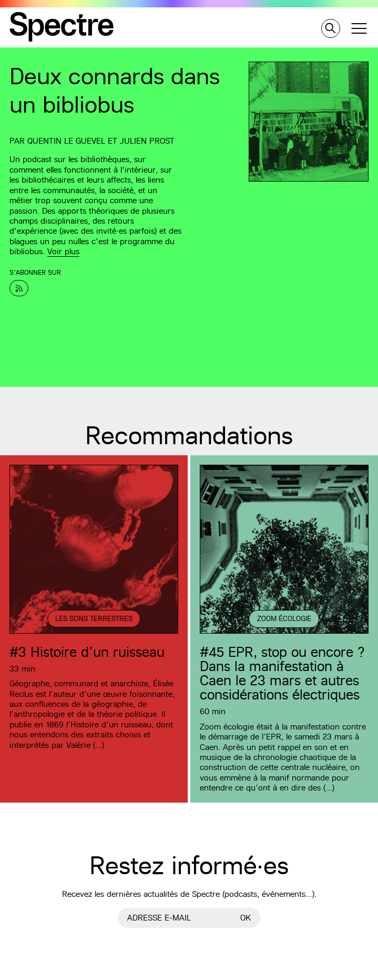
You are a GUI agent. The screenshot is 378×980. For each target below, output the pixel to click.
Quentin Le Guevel (66, 141)
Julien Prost (147, 141)
